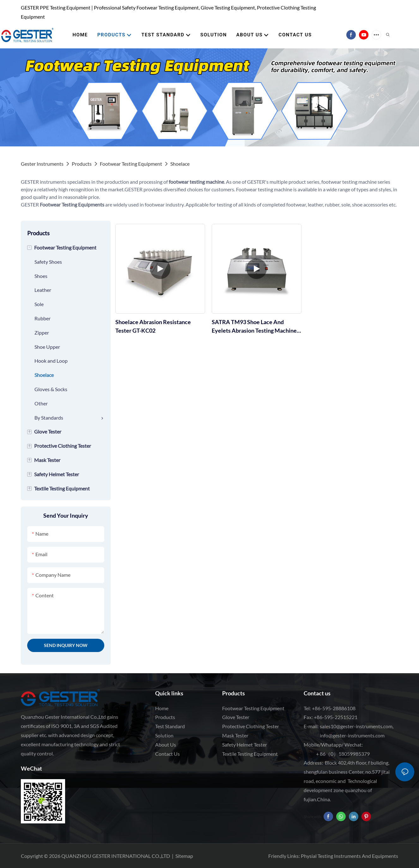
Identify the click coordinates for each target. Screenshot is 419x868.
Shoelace (180, 164)
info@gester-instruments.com (351, 735)
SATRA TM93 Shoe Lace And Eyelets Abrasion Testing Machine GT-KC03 (254, 327)
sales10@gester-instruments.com (356, 726)
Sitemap (184, 856)
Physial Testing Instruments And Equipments (349, 856)
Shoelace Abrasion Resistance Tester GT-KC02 (153, 326)
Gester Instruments (42, 164)
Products (82, 164)
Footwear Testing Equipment (131, 164)
